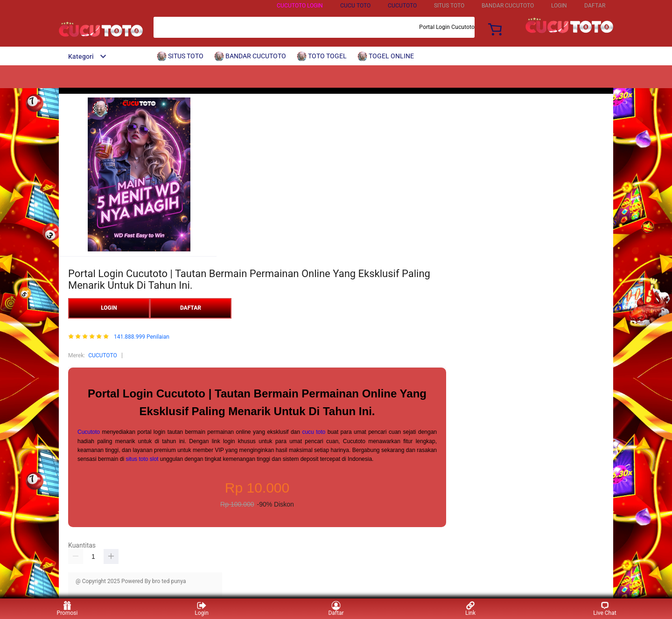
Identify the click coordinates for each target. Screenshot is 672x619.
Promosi (67, 609)
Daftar (336, 609)
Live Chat (605, 609)
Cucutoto (89, 432)
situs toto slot (142, 459)
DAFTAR (595, 6)
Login (202, 609)
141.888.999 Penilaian (142, 337)
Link (470, 609)
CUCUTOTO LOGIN (300, 6)
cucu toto (314, 432)
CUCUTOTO (402, 6)
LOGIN (559, 6)
